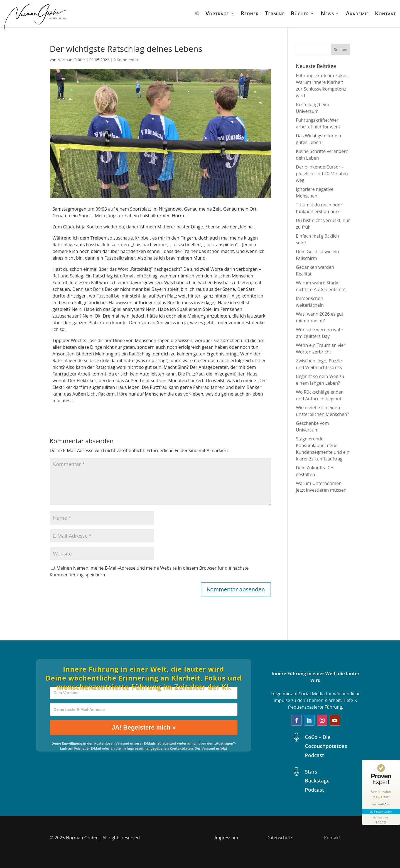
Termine (275, 13)
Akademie (357, 13)
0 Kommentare (127, 60)
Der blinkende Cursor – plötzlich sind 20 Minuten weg (322, 174)
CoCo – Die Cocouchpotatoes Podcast (326, 746)
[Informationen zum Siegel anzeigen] (381, 820)
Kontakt (386, 13)
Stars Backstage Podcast (317, 781)
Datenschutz (279, 838)
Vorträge (217, 13)
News (327, 13)
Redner (250, 13)
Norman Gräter (71, 60)
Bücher (300, 13)
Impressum (226, 838)
